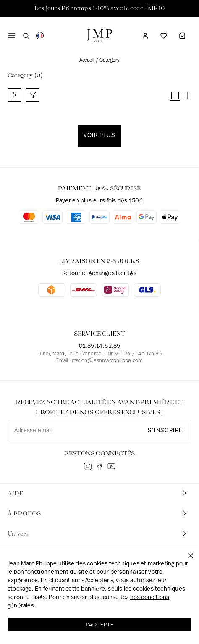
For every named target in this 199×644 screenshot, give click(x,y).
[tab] (99, 494)
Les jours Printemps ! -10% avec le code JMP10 (99, 8)
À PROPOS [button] (98, 513)
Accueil (87, 60)
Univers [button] (98, 533)
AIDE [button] (98, 493)
